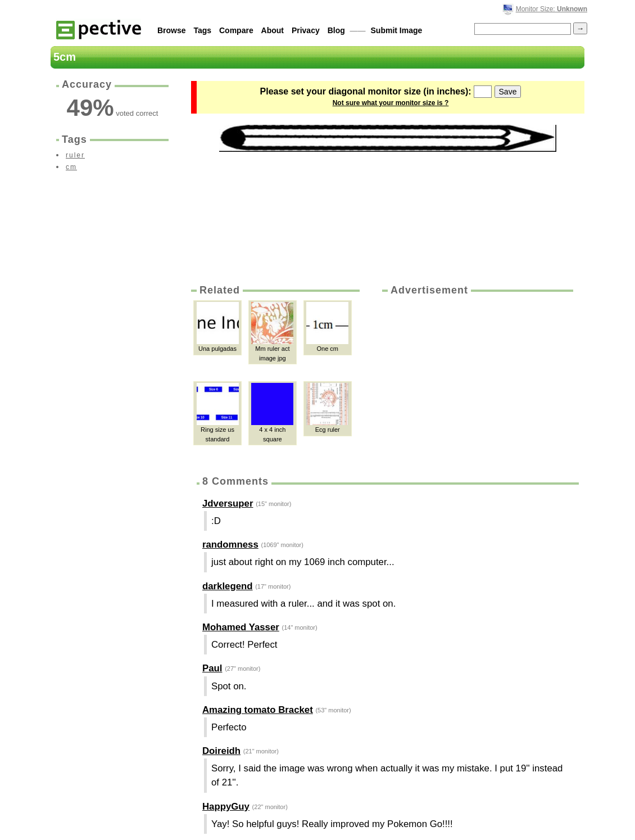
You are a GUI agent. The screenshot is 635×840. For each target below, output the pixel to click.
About (273, 30)
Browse (172, 30)
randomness (230, 545)
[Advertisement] (477, 382)
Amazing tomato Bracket (258, 710)
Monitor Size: (552, 9)
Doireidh (221, 751)
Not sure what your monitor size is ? (391, 103)
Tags (202, 30)
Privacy (306, 30)
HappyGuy (226, 807)
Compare (236, 30)
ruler (75, 155)
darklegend (228, 586)
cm (71, 167)
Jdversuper (228, 503)
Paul (212, 668)
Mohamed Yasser (241, 627)
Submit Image (397, 30)
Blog (336, 30)
